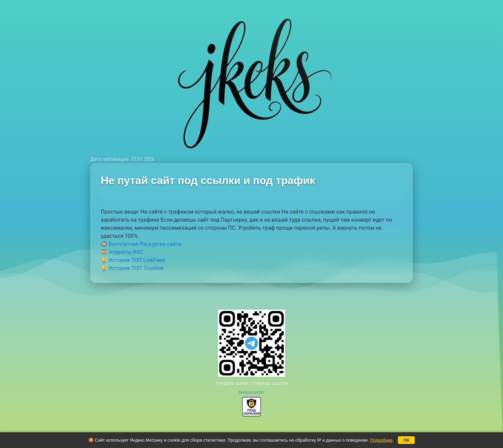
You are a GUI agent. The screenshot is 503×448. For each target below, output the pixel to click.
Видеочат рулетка (251, 392)
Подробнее (381, 440)
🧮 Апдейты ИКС (122, 252)
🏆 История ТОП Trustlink (132, 268)
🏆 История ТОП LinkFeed (133, 260)
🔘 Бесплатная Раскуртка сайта (141, 244)
